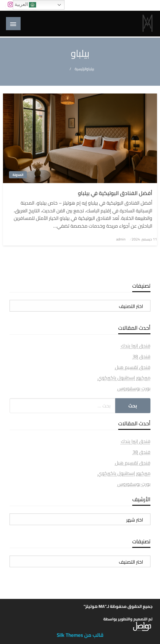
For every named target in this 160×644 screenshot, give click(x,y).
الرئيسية (80, 69)
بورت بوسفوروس (134, 388)
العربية (25, 5)
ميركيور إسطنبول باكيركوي (124, 378)
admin (121, 239)
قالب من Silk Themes (80, 635)
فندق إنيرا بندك (136, 346)
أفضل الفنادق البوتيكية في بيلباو (115, 193)
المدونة (18, 175)
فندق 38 (141, 356)
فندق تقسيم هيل (133, 367)
